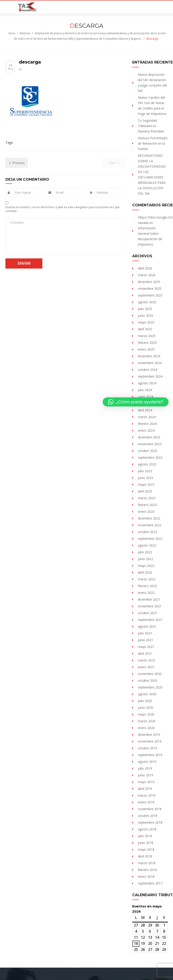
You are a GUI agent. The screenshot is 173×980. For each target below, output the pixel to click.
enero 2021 (146, 667)
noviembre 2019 (150, 741)
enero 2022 (146, 593)
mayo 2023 (146, 484)
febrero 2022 (147, 586)
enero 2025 (146, 349)
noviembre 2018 (150, 809)
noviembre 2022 (150, 525)
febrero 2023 (147, 505)
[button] (136, 402)
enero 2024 (146, 430)
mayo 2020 (146, 714)
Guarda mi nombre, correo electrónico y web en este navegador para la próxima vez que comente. (63, 209)
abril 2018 (145, 856)
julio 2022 (145, 552)
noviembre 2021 (150, 606)
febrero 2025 (147, 343)
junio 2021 (146, 640)
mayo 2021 (146, 647)
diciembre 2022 (149, 518)
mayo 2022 (146, 566)
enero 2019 (146, 802)
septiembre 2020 (150, 687)
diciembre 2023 (149, 437)
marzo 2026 (147, 275)
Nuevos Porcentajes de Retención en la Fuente (153, 143)
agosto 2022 (147, 545)
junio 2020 (146, 708)
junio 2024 (146, 397)
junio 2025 (146, 316)
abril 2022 (145, 572)
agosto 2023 (147, 464)
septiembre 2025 (150, 295)
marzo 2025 (147, 336)
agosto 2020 (147, 694)
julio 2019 (145, 768)
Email (60, 193)
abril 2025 (145, 329)
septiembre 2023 (150, 457)
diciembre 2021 (149, 599)
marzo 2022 (147, 579)
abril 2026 (145, 268)
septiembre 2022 (150, 539)
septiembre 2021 (150, 620)
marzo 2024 (147, 417)
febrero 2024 (147, 424)
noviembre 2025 (150, 288)
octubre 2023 (148, 451)
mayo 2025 (146, 322)
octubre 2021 (148, 613)
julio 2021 (145, 633)
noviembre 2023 (150, 444)
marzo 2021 (147, 660)
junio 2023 (146, 478)
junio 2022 (146, 559)
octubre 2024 (148, 370)
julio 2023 (145, 471)
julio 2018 (145, 836)
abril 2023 (145, 491)
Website (102, 193)
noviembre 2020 (150, 674)
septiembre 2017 (150, 883)
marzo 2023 (147, 498)
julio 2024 (145, 390)
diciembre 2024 (149, 356)
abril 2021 (145, 653)
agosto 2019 (147, 762)
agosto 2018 (147, 829)
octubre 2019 (148, 748)
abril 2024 (145, 410)
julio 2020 (145, 701)
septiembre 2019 (150, 755)
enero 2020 (146, 728)
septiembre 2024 (150, 376)
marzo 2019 (147, 795)
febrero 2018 (147, 870)
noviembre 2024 (150, 363)
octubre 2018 (148, 816)
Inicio (12, 33)
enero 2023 (146, 512)
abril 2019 (145, 789)
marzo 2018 (147, 863)
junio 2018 (146, 843)
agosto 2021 (147, 626)
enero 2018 (146, 876)
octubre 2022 (148, 532)
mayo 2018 (146, 849)
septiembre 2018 (150, 822)
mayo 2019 (146, 782)
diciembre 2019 (149, 735)
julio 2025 (145, 309)
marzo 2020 (147, 721)
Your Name (23, 193)
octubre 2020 (148, 680)
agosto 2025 (147, 302)
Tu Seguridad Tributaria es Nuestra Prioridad (151, 126)
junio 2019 (146, 775)
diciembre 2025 (149, 282)
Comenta (17, 222)
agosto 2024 (147, 383)
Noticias (25, 33)
